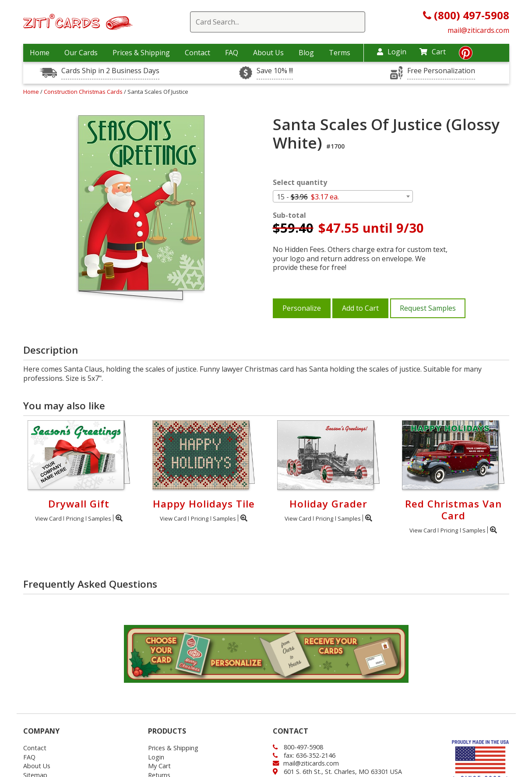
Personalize (302, 308)
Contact (197, 53)
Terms (340, 53)
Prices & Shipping (141, 53)
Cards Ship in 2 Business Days (110, 71)
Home (40, 53)
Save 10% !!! (275, 71)
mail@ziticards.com (478, 30)
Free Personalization (441, 71)
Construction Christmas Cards (84, 92)
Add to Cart (360, 308)
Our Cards (81, 53)
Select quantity (300, 183)
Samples (100, 518)
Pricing (75, 518)
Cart (433, 52)
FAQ (232, 53)
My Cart (159, 766)
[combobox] (343, 196)
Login (392, 52)
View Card (48, 518)
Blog (306, 53)
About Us (268, 53)
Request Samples (428, 308)
